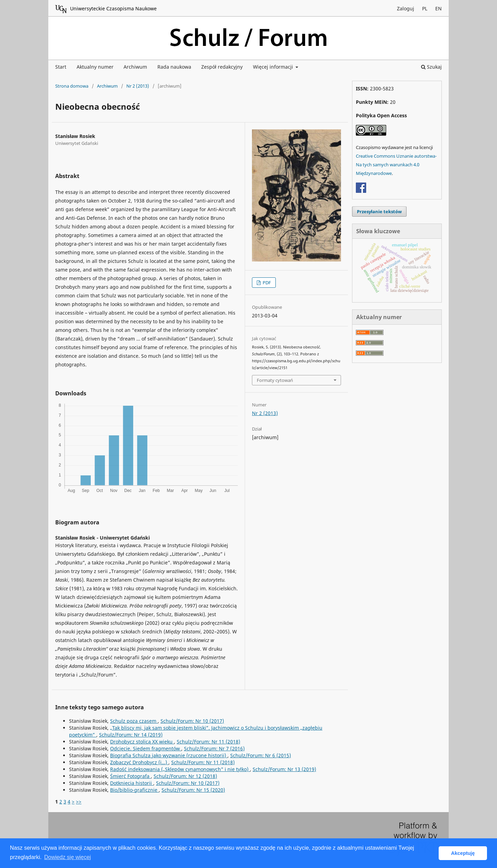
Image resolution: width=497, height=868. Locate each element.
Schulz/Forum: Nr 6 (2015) (261, 755)
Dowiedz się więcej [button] (67, 857)
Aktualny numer (95, 67)
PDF (266, 283)
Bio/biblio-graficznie (134, 790)
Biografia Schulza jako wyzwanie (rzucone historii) (169, 755)
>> (79, 802)
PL (425, 8)
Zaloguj (406, 8)
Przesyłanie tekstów (379, 211)
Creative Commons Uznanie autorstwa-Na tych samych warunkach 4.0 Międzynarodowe (396, 165)
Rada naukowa (174, 67)
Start (61, 67)
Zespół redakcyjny (222, 67)
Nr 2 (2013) (138, 86)
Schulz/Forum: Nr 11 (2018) (208, 742)
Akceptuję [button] (463, 853)
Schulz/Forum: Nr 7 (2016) (214, 748)
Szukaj (431, 67)
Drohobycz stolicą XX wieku (142, 742)
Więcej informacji (274, 67)
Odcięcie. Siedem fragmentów (146, 748)
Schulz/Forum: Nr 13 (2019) (284, 769)
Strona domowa (72, 86)
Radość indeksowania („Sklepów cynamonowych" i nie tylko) (180, 769)
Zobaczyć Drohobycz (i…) (139, 762)
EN (438, 8)
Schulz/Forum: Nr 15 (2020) (193, 790)
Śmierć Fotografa (130, 776)
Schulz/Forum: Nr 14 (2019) (131, 735)
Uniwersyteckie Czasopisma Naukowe (106, 9)
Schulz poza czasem (134, 721)
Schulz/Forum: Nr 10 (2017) (192, 721)
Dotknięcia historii (132, 783)
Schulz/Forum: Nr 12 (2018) (185, 776)
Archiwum (135, 67)
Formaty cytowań (275, 380)
